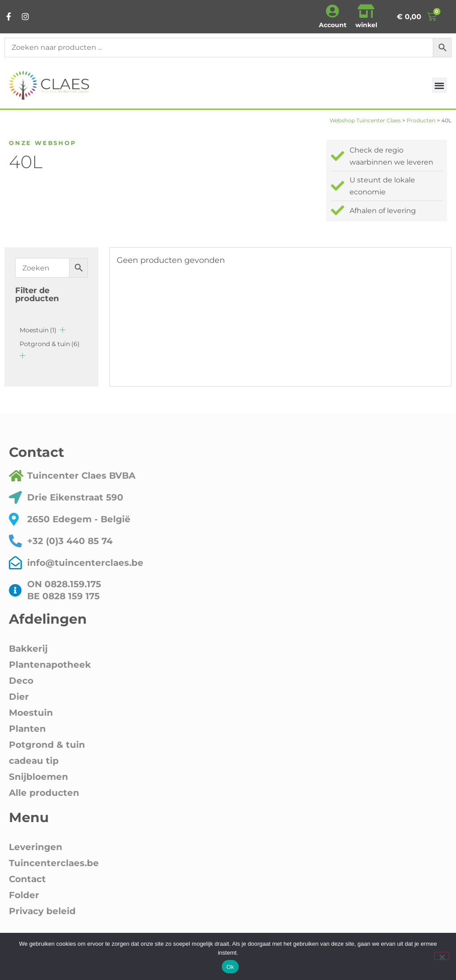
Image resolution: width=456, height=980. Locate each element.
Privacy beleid (42, 911)
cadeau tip (34, 761)
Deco (21, 681)
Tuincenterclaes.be (54, 863)
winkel (366, 25)
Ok (230, 967)
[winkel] (366, 11)
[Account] (333, 11)
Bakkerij (28, 649)
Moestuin (38, 330)
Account (333, 25)
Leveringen (36, 847)
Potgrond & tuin (50, 344)
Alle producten (44, 793)
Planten (27, 729)
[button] (440, 85)
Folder (24, 895)
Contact (27, 879)
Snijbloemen (39, 777)
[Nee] (442, 956)
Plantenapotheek (50, 665)
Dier (19, 697)
